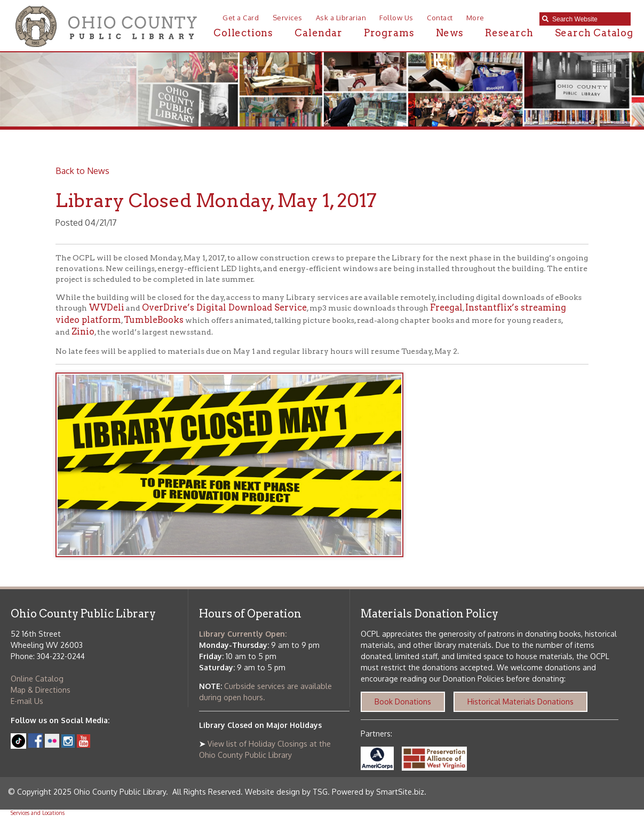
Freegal (446, 308)
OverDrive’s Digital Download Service (224, 308)
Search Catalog (594, 33)
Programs (389, 33)
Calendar (318, 33)
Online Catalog (37, 679)
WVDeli (106, 308)
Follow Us (396, 18)
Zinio (83, 332)
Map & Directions (41, 690)
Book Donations (403, 702)
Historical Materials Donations (520, 702)
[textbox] (589, 19)
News (450, 33)
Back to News (82, 171)
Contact (440, 18)
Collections (243, 33)
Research (509, 33)
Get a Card (241, 18)
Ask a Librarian (341, 18)
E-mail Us (27, 701)
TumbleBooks (154, 320)
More (475, 18)
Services (288, 18)
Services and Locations (38, 813)
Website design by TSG (286, 792)
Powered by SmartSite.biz (378, 792)
